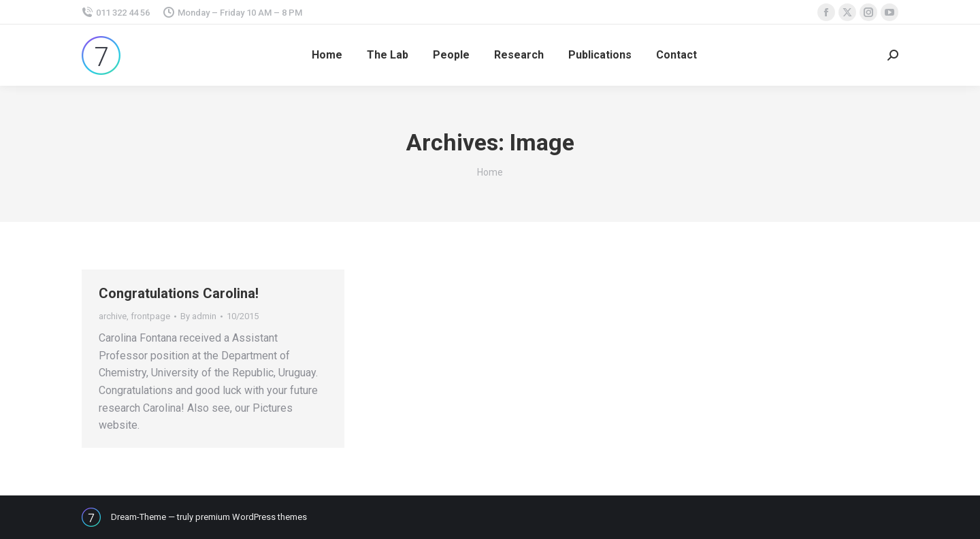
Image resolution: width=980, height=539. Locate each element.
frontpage (150, 316)
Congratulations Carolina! (179, 293)
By (198, 316)
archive (113, 316)
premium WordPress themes (251, 517)
